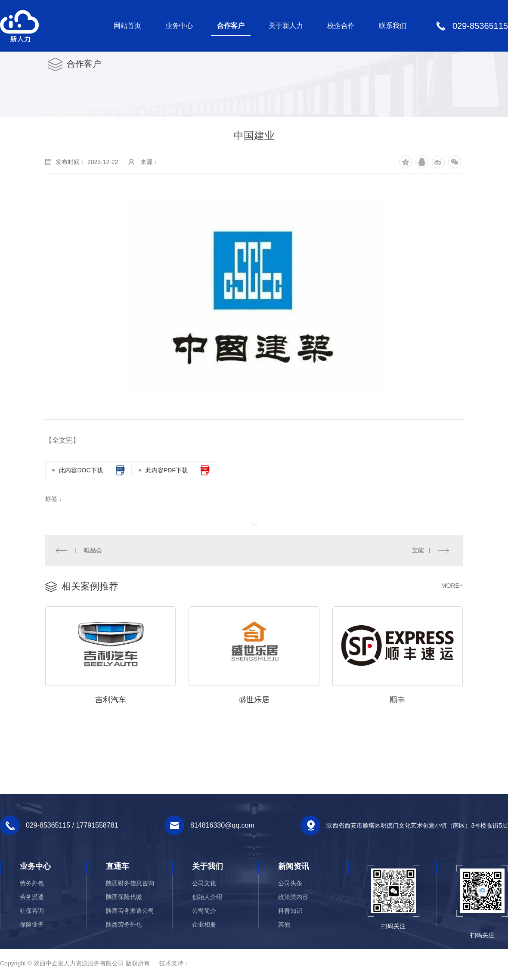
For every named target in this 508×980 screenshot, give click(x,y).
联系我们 (393, 26)
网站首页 (127, 26)
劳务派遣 (32, 897)
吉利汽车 (111, 700)
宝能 (418, 550)
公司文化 (204, 884)
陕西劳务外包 (124, 925)
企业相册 (204, 925)
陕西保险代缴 (124, 897)
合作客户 (231, 26)
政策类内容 (293, 897)
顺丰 (397, 700)
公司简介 (204, 911)
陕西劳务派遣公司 (130, 911)
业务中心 (179, 26)
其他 (284, 925)
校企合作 (341, 26)
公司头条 (290, 884)
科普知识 (290, 911)
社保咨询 (32, 911)
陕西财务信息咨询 (130, 884)
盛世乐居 (254, 700)
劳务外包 (32, 884)
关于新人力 (286, 26)
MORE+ (452, 586)
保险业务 (32, 925)
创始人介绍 (207, 897)
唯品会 (93, 550)
